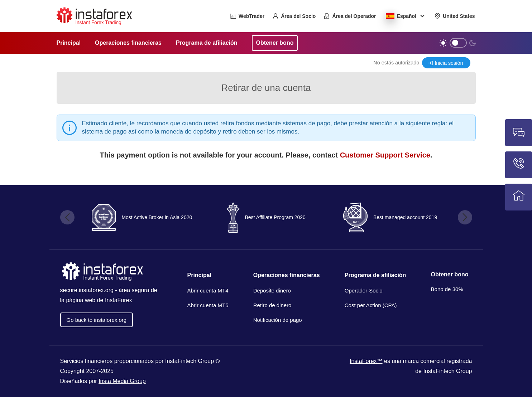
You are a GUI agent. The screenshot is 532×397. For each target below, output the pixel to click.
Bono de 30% (447, 289)
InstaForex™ (366, 361)
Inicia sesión (449, 63)
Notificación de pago (278, 320)
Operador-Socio (364, 291)
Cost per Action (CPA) (371, 305)
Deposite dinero (272, 291)
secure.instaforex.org (87, 290)
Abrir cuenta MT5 (208, 305)
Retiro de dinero (272, 305)
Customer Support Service (385, 155)
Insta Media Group (122, 381)
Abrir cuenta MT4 (208, 291)
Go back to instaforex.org (97, 320)
